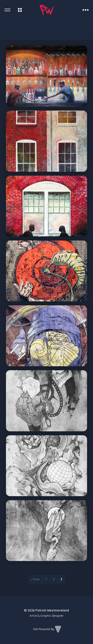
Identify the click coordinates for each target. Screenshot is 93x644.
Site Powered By (47, 629)
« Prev (35, 579)
